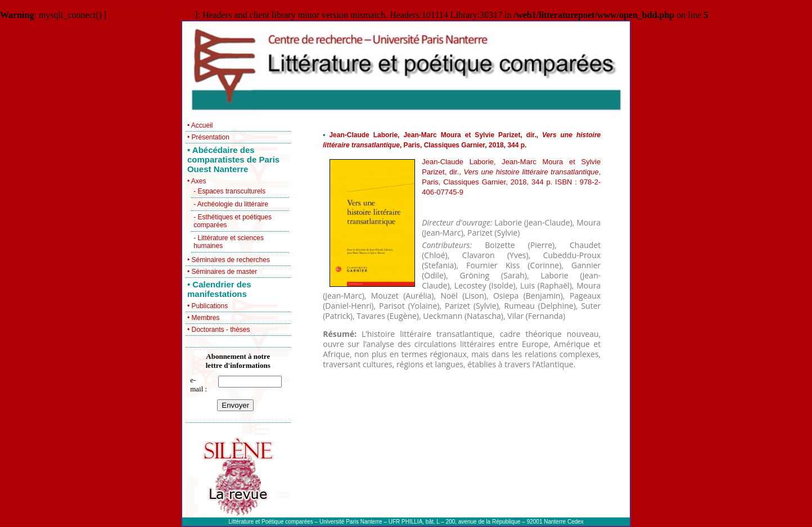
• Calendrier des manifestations (219, 289)
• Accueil (200, 125)
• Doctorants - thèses (219, 330)
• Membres (204, 318)
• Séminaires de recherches (229, 260)
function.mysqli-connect (151, 15)
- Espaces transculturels (229, 191)
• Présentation (208, 137)
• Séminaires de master (222, 272)
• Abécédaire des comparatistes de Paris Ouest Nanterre (233, 159)
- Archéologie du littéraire (231, 204)
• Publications (207, 306)
